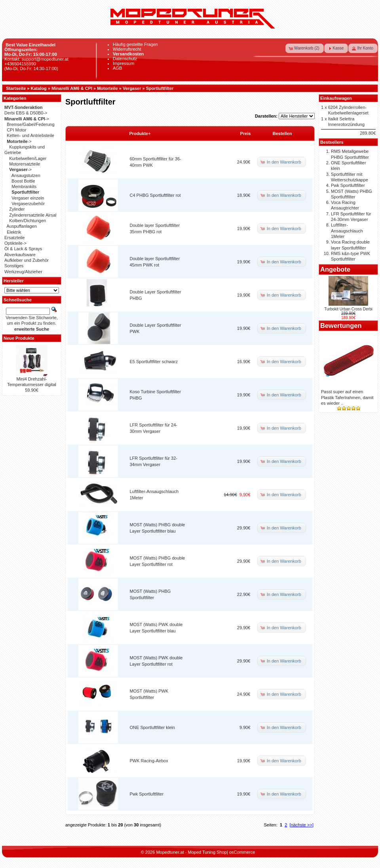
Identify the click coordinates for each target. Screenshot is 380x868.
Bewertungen (341, 325)
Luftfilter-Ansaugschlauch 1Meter (347, 231)
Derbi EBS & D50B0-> (26, 113)
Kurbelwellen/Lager (28, 158)
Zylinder (17, 209)
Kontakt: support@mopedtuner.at (36, 59)
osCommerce (242, 852)
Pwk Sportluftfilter (147, 794)
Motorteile (107, 88)
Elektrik (14, 232)
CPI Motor (17, 130)
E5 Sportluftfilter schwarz (154, 362)
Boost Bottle (23, 181)
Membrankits (24, 187)
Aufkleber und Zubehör (27, 260)
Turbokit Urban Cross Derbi (348, 309)
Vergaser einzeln (28, 198)
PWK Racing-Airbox (149, 761)
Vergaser (132, 88)
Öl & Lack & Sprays (23, 249)
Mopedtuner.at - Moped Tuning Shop (191, 852)
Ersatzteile (14, 238)
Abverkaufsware (20, 255)
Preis (246, 133)
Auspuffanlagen (22, 226)
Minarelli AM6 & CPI (72, 88)
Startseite (16, 88)
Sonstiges (14, 266)
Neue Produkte (19, 338)
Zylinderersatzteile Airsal (33, 215)
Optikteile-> (15, 243)
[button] (305, 48)
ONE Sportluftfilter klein (152, 727)
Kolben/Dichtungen (28, 221)
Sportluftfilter (160, 88)
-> (27, 119)
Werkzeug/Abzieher (23, 272)
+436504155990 (20, 64)
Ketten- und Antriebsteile (30, 135)
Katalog (39, 88)
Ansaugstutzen (26, 175)
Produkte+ (140, 133)
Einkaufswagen (336, 98)
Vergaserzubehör (28, 204)
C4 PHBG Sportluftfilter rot (155, 195)
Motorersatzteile (25, 164)
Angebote (335, 269)
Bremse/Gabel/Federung (30, 124)
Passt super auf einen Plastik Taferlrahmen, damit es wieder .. (347, 397)
